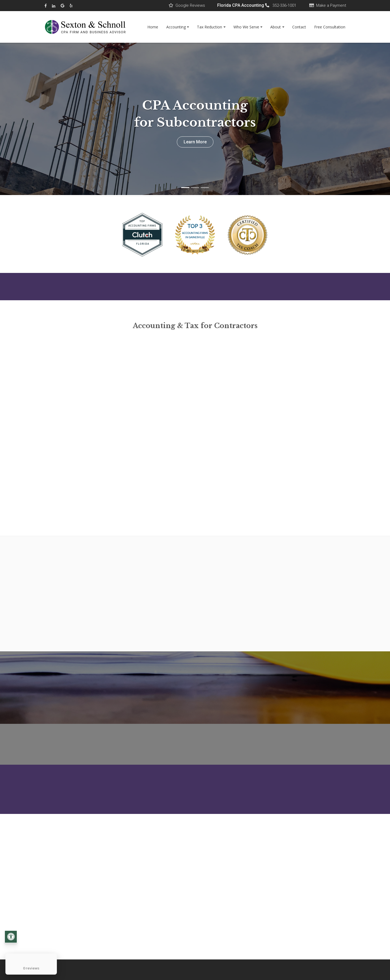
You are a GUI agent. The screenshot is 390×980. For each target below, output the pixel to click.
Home (153, 27)
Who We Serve (246, 27)
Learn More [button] (195, 142)
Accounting (176, 27)
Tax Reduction (209, 27)
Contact (299, 27)
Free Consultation (330, 27)
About (276, 27)
